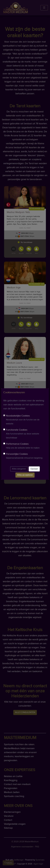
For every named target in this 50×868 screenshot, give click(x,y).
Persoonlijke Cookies (17, 454)
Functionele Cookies (17, 430)
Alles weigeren (19, 469)
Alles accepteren (25, 475)
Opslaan (34, 469)
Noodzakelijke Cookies (18, 416)
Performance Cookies (17, 444)
